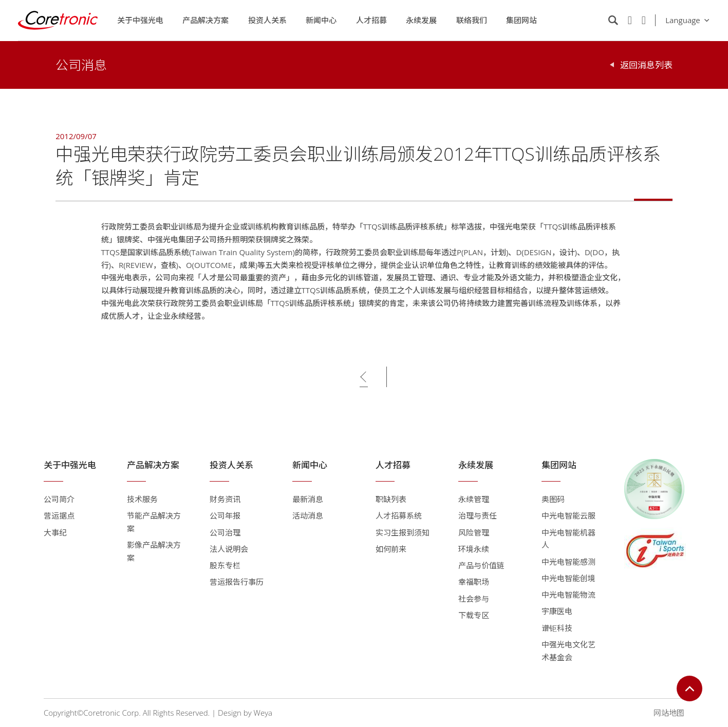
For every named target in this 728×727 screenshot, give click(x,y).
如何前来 (391, 549)
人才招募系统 (399, 515)
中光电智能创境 (568, 578)
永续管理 (474, 499)
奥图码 (553, 499)
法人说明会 (229, 549)
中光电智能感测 (568, 562)
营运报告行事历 (237, 582)
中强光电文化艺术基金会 (568, 651)
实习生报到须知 (403, 532)
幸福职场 (474, 582)
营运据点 (59, 515)
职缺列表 (391, 499)
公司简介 (59, 499)
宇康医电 (557, 611)
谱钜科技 (557, 628)
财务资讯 (225, 499)
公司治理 (225, 532)
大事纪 (55, 532)
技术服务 (142, 499)
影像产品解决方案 (154, 551)
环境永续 (474, 549)
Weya (263, 713)
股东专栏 (225, 565)
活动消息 (308, 515)
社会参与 (474, 599)
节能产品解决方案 (154, 522)
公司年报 (225, 515)
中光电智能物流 (568, 595)
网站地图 (669, 713)
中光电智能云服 (568, 515)
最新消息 (308, 499)
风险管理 (474, 532)
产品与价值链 (481, 565)
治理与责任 (478, 515)
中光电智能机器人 (568, 539)
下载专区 (474, 615)
